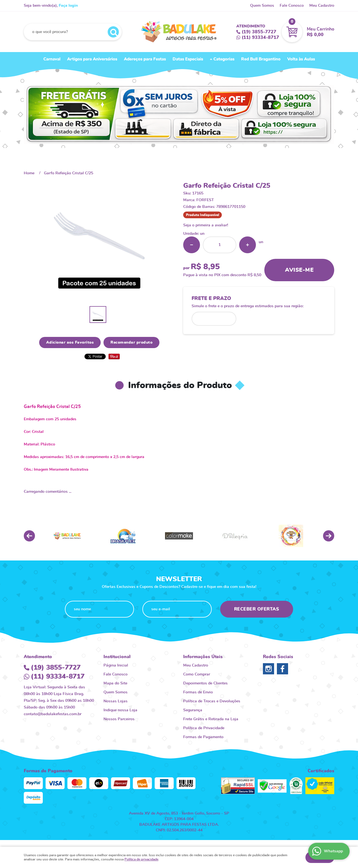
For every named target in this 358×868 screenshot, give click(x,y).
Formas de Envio (198, 692)
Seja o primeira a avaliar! (206, 225)
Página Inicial (116, 665)
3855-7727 (259, 32)
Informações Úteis (203, 657)
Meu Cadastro (322, 6)
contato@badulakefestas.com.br (53, 714)
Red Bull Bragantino (261, 59)
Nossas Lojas (116, 701)
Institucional (117, 657)
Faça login (68, 6)
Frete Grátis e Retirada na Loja (211, 719)
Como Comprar (197, 674)
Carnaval (52, 59)
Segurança (193, 710)
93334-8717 (260, 37)
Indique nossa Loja (120, 710)
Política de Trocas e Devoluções (212, 701)
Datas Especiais (188, 59)
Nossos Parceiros (119, 719)
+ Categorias (222, 59)
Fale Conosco (292, 6)
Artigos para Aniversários (92, 59)
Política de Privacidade (204, 728)
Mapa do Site (115, 683)
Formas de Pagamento (203, 737)
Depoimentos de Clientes (205, 683)
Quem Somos (262, 6)
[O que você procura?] (113, 32)
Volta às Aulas (301, 59)
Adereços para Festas (145, 59)
